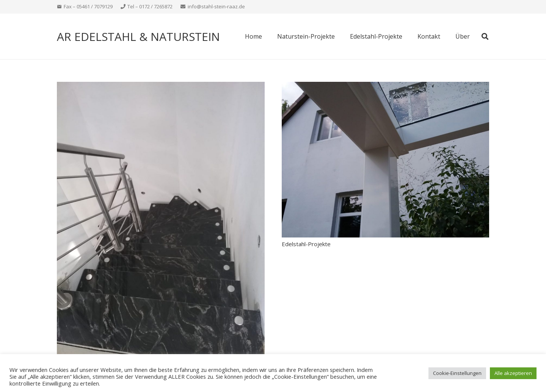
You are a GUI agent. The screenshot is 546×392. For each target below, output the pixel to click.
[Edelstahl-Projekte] (386, 86)
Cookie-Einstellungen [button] (457, 373)
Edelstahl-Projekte (306, 244)
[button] (485, 36)
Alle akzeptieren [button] (513, 373)
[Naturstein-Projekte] (161, 86)
